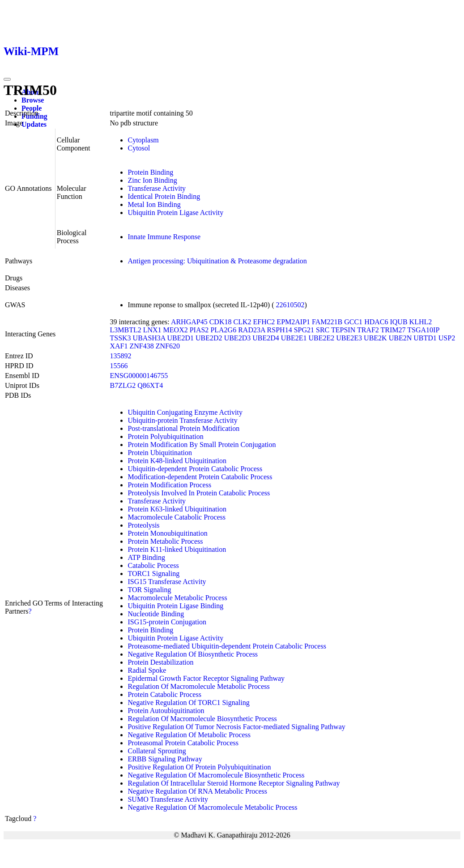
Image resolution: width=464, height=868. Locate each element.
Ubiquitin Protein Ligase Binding (175, 606)
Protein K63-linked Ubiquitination (177, 509)
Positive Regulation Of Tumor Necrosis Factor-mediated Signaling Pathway (236, 727)
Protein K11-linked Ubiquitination (177, 549)
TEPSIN (343, 330)
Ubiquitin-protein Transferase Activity (182, 420)
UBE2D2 (209, 338)
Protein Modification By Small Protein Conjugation (202, 445)
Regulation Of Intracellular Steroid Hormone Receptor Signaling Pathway (234, 783)
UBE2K (375, 338)
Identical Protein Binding (164, 196)
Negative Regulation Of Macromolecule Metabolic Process (212, 807)
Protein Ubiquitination (160, 453)
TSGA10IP (423, 330)
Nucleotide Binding (156, 614)
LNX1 (152, 330)
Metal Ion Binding (154, 204)
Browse (33, 100)
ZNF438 (141, 346)
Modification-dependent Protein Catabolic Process (200, 477)
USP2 (447, 338)
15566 (119, 366)
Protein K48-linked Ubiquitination (177, 461)
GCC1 (353, 322)
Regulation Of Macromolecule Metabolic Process (198, 686)
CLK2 (242, 322)
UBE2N (400, 338)
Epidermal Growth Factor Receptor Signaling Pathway (206, 678)
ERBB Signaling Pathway (165, 759)
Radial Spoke (147, 670)
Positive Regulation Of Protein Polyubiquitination (199, 767)
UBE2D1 (181, 338)
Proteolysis (143, 525)
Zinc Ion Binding (152, 180)
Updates (34, 124)
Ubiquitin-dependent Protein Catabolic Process (195, 469)
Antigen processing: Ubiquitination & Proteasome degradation (217, 261)
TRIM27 (393, 330)
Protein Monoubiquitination (167, 533)
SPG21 (304, 330)
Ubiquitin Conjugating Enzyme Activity (185, 412)
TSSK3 (120, 338)
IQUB (398, 322)
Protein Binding (150, 172)
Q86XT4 (150, 385)
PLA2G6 (223, 330)
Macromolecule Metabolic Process (177, 598)
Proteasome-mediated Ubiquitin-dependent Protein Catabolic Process (227, 646)
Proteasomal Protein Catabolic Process (183, 743)
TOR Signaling (149, 590)
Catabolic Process (153, 565)
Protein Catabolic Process (164, 694)
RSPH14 (280, 330)
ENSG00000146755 (139, 376)
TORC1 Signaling (153, 574)
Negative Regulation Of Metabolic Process (189, 735)
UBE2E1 (294, 338)
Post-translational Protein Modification (183, 428)
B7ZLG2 (123, 385)
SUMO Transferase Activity (168, 799)
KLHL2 (421, 322)
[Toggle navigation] (7, 79)
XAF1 (119, 346)
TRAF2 (368, 330)
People (32, 108)
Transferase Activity (157, 188)
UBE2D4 (266, 338)
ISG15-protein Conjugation (167, 622)
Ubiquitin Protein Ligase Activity (175, 213)
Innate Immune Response (164, 237)
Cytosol (139, 148)
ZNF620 (168, 346)
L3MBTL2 (125, 330)
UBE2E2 (322, 338)
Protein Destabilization (160, 662)
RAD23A (251, 330)
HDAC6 (376, 322)
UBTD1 (425, 338)
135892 (120, 356)
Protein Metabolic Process (165, 541)
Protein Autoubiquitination (166, 711)
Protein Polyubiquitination (165, 436)
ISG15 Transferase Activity (167, 582)
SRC (323, 330)
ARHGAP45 (189, 322)
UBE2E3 (349, 338)
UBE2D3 (238, 338)
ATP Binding (146, 557)
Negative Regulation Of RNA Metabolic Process (197, 791)
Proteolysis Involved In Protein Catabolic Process (199, 493)
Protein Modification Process (169, 485)
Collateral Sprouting (157, 751)
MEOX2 (176, 330)
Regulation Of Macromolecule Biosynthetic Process (202, 719)
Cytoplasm (143, 140)
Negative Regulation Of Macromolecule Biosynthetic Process (216, 775)
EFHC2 (264, 322)
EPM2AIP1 (293, 322)
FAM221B (327, 322)
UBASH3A (149, 338)
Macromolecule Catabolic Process (177, 517)
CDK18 (221, 322)
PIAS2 (199, 330)
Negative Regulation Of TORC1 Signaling (188, 703)
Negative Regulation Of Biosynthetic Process (193, 654)
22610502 (290, 305)
